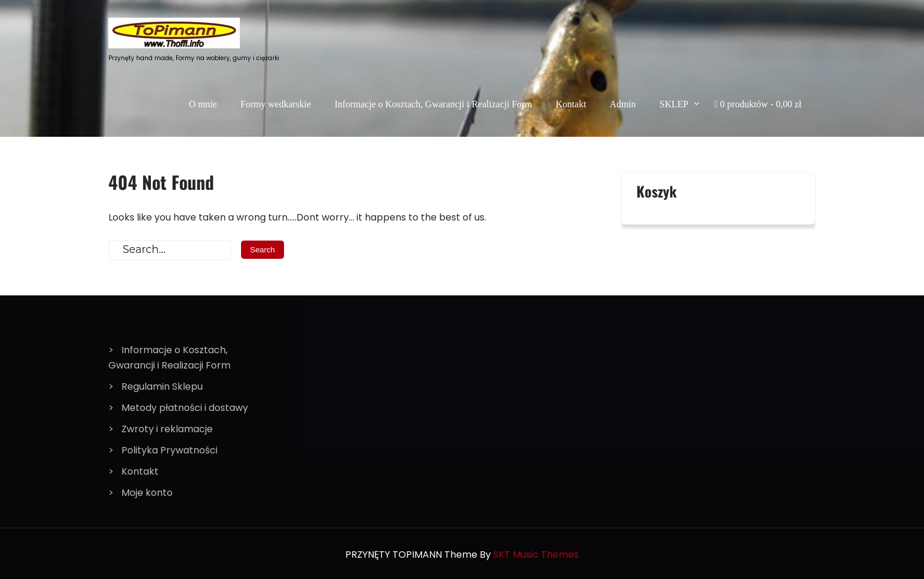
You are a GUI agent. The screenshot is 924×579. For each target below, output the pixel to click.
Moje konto (147, 493)
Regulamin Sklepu (162, 386)
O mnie (203, 104)
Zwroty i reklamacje (167, 429)
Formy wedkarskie (276, 104)
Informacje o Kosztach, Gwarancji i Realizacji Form (433, 104)
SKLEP (674, 104)
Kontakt (571, 104)
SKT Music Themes (536, 555)
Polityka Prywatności (169, 450)
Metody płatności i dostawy (185, 408)
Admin (623, 104)
